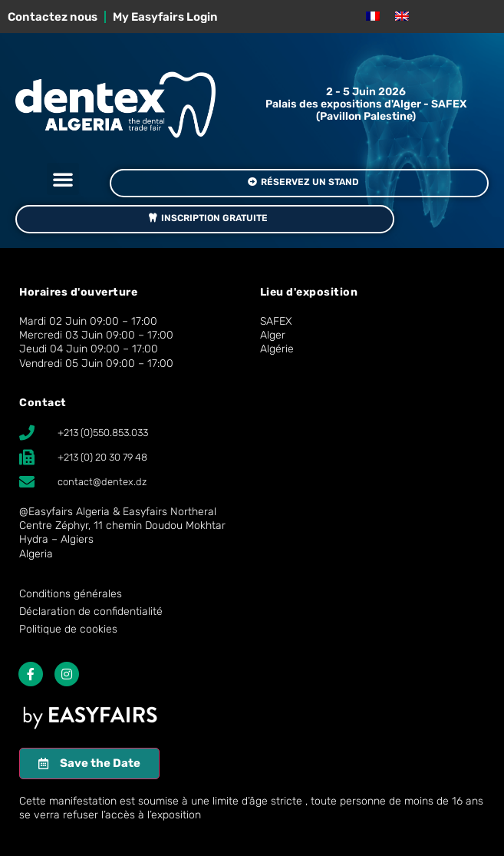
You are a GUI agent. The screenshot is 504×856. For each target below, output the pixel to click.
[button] (63, 179)
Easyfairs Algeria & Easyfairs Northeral (122, 512)
